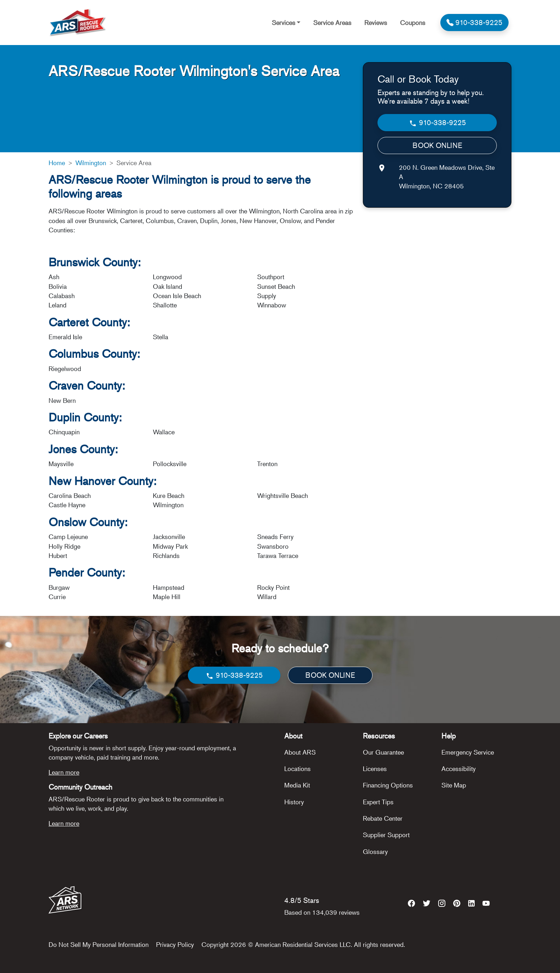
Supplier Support (386, 835)
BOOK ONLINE (437, 145)
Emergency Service (468, 752)
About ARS (300, 752)
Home (57, 163)
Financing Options (388, 785)
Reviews (376, 23)
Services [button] (284, 23)
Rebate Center (383, 818)
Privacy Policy (175, 944)
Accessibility (459, 769)
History (294, 802)
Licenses (375, 769)
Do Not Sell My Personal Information (99, 944)
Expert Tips (378, 802)
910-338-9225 (437, 123)
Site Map (454, 785)
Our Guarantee (383, 752)
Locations (297, 769)
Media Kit (297, 785)
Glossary (375, 851)
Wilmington (91, 163)
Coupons (413, 23)
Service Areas (332, 23)
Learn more (64, 772)
